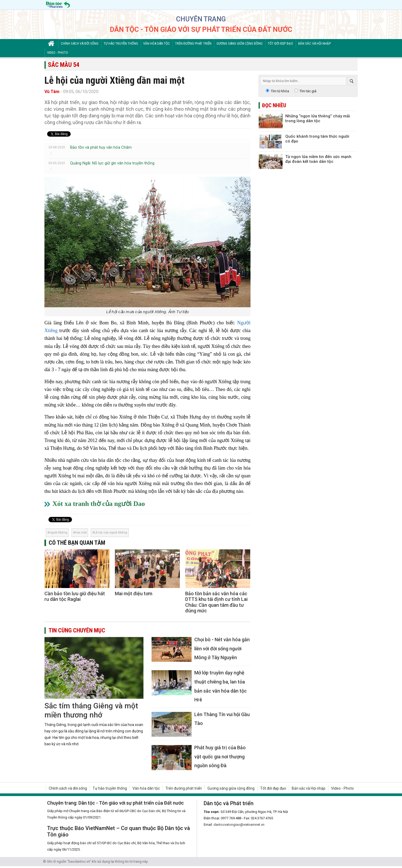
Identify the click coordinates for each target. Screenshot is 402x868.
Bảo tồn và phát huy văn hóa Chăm (101, 147)
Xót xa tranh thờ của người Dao (99, 504)
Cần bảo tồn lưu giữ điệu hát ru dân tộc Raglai (75, 596)
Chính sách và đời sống (80, 43)
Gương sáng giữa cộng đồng (240, 43)
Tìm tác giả (308, 91)
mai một (81, 533)
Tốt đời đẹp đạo (280, 43)
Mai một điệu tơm (134, 594)
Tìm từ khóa (280, 91)
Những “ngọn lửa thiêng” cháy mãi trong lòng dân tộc (318, 118)
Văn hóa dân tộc (157, 43)
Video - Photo (58, 53)
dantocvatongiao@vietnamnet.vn (239, 825)
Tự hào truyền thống (121, 43)
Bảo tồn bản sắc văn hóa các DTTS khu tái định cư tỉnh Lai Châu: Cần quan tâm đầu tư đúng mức (216, 602)
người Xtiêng (58, 533)
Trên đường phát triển (193, 43)
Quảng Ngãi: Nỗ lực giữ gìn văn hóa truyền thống (112, 163)
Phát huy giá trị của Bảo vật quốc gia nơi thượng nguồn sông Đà (220, 756)
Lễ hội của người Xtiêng (111, 533)
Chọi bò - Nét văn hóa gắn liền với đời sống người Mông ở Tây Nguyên (222, 648)
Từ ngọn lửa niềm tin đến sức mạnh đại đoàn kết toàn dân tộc (318, 159)
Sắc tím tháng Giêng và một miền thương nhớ (91, 710)
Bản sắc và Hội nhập (314, 43)
